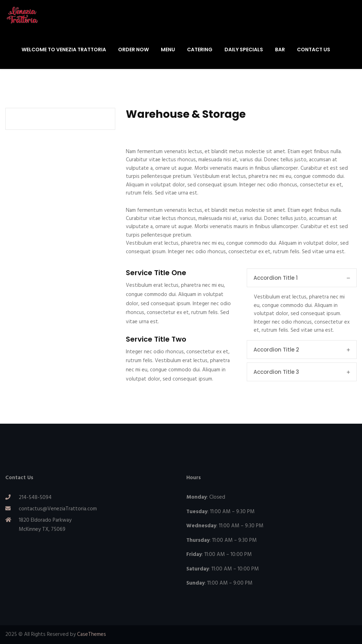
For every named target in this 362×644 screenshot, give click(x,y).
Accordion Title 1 (302, 278)
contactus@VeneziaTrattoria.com (58, 509)
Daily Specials (244, 50)
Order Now (133, 50)
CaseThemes (92, 634)
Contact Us (314, 50)
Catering (200, 50)
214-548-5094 (35, 498)
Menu (168, 50)
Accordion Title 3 (302, 372)
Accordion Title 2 (302, 350)
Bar (280, 50)
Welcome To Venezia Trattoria (64, 50)
